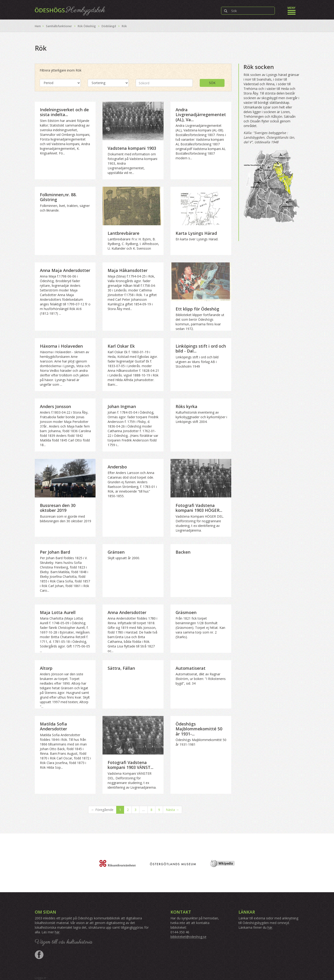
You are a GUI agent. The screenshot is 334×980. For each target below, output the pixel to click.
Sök (212, 83)
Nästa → (172, 810)
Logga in (40, 978)
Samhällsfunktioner (59, 26)
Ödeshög (90, 26)
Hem (38, 26)
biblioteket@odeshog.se (188, 937)
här (57, 932)
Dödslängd (109, 26)
